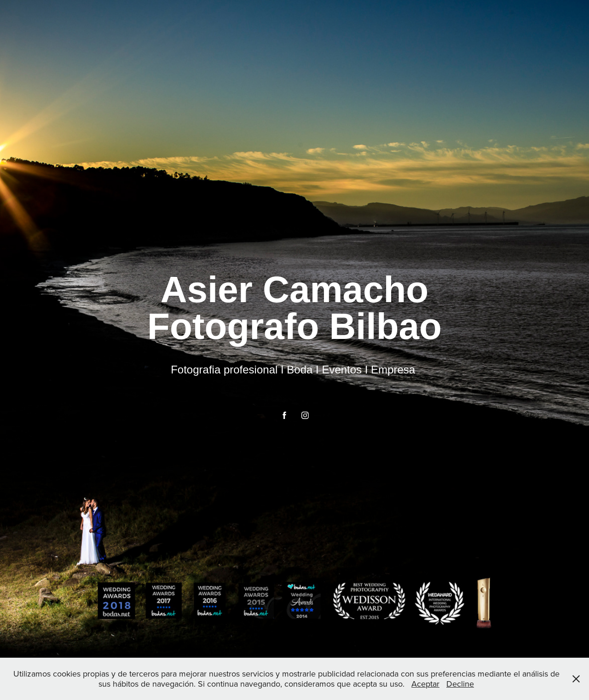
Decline (460, 684)
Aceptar (425, 684)
